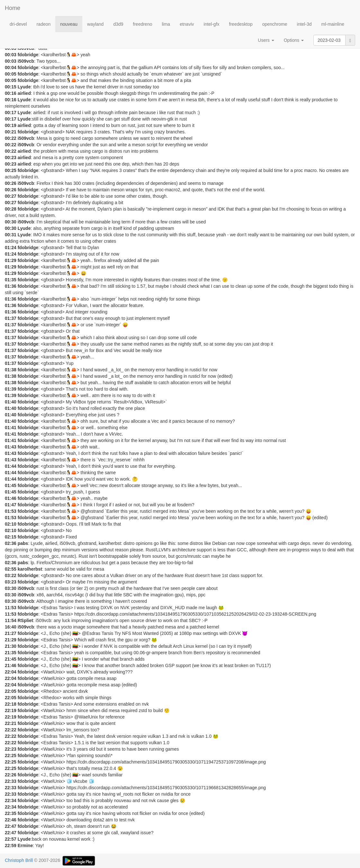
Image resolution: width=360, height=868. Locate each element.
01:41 (11, 428)
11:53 (11, 608)
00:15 (11, 87)
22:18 (11, 704)
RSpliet (25, 620)
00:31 (11, 235)
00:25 (11, 170)
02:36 (11, 543)
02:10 (11, 524)
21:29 (11, 640)
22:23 (11, 749)
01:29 (11, 260)
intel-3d (304, 24)
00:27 (11, 196)
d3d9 (118, 24)
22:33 (11, 781)
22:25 (11, 755)
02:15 (11, 537)
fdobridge (28, 55)
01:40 (11, 402)
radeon (44, 24)
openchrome (275, 24)
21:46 (11, 665)
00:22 (11, 138)
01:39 (11, 389)
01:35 (11, 280)
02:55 (11, 569)
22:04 (11, 672)
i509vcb (26, 61)
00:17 (11, 113)
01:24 (11, 248)
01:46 (11, 498)
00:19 (11, 125)
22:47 (11, 826)
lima (166, 24)
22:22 (11, 730)
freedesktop (241, 24)
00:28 (11, 209)
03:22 (11, 575)
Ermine (25, 845)
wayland (95, 24)
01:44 (11, 466)
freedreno (143, 24)
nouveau (69, 24)
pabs (23, 543)
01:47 (11, 505)
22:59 (11, 845)
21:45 (11, 659)
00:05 (11, 74)
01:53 (11, 511)
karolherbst (30, 569)
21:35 (11, 653)
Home (13, 8)
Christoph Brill (19, 860)
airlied (24, 93)
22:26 (11, 775)
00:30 (11, 222)
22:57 (11, 839)
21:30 (11, 646)
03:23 (11, 582)
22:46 (11, 820)
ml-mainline (333, 24)
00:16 (11, 93)
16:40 (11, 627)
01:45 (11, 485)
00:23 (11, 158)
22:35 (11, 813)
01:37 (11, 318)
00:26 (11, 183)
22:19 (11, 710)
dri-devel (18, 24)
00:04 (11, 68)
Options (294, 40)
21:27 (11, 633)
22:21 (11, 723)
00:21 (11, 132)
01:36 (11, 286)
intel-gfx (212, 24)
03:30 (11, 588)
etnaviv (187, 24)
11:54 (11, 620)
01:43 (11, 447)
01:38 (11, 370)
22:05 (11, 691)
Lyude (24, 87)
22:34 (11, 800)
